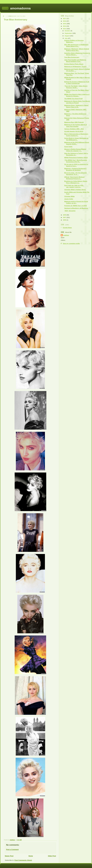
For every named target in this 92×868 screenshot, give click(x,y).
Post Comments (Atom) (23, 860)
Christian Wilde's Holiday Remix (75, 190)
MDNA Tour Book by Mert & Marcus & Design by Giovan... (77, 95)
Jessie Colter (69, 199)
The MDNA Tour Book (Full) (73, 99)
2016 (65, 21)
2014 (65, 26)
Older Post (52, 856)
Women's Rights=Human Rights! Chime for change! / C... (75, 150)
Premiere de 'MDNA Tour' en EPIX (75, 206)
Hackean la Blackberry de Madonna (76, 208)
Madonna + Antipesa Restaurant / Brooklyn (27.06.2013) (75, 169)
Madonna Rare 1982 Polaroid (74, 122)
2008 (65, 215)
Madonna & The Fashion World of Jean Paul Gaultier (75, 125)
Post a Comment (12, 849)
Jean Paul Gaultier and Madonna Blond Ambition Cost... (75, 61)
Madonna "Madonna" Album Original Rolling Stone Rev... (77, 50)
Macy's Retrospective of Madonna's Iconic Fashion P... (76, 135)
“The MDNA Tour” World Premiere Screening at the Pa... (76, 161)
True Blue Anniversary (72, 57)
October (68, 31)
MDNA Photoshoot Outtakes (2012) (76, 157)
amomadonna (20, 8)
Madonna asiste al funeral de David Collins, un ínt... (76, 202)
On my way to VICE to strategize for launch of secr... (76, 165)
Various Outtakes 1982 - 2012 (74, 129)
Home (31, 856)
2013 (65, 29)
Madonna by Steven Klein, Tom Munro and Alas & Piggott (77, 102)
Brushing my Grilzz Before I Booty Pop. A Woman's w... (76, 182)
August (67, 36)
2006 (65, 220)
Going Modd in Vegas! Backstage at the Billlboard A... (76, 139)
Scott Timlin (68, 147)
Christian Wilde (69, 196)
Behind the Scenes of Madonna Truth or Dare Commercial (77, 83)
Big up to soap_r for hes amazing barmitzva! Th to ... (75, 174)
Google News (67, 228)
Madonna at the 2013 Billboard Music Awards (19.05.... (77, 143)
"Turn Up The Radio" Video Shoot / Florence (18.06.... (76, 87)
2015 (65, 24)
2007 (65, 217)
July (66, 38)
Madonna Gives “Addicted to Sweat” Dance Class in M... (77, 106)
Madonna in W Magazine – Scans (75, 66)
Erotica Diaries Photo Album (74, 64)
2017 (65, 19)
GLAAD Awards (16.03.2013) (74, 131)
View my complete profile (71, 243)
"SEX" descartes (70, 211)
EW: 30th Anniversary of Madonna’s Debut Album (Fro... (76, 45)
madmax (66, 235)
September (69, 33)
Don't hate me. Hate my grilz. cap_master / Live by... (74, 186)
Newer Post (9, 856)
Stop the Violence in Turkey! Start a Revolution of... (76, 154)
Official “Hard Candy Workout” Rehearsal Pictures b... (75, 178)
